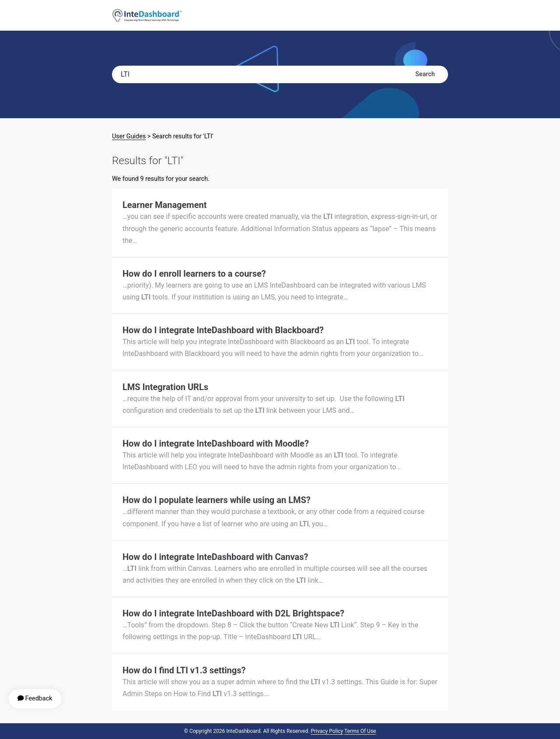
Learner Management (164, 205)
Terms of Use (360, 731)
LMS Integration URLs (165, 387)
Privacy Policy (327, 731)
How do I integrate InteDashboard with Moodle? (216, 443)
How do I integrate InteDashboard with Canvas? (215, 557)
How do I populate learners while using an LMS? (217, 500)
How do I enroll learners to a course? (194, 274)
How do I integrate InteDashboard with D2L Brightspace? (233, 613)
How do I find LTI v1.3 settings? (184, 670)
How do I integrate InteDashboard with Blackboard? (223, 330)
